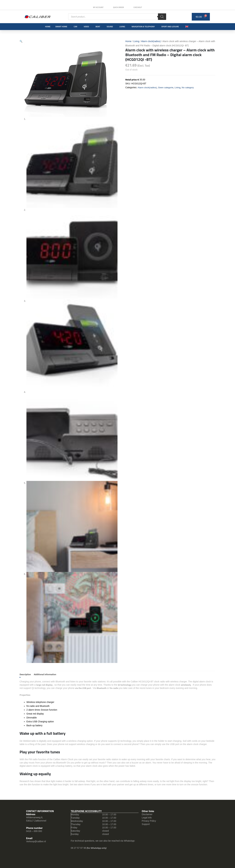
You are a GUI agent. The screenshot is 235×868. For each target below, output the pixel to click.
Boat (98, 27)
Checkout (138, 7)
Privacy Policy (149, 821)
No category (189, 87)
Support (146, 824)
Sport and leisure (170, 27)
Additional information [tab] (45, 674)
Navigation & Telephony (143, 27)
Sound (110, 27)
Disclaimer (147, 814)
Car (75, 27)
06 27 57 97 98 (79, 848)
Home (48, 27)
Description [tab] (25, 674)
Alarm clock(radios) (151, 41)
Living (122, 27)
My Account (98, 7)
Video (86, 27)
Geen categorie (166, 87)
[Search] (162, 17)
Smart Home (61, 27)
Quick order (118, 7)
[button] (21, 41)
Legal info (147, 818)
